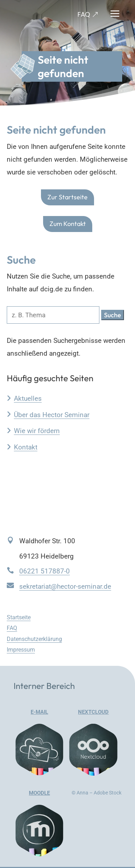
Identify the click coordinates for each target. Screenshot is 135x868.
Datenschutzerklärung (34, 639)
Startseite (19, 617)
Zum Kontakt (68, 224)
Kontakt (26, 447)
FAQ (84, 14)
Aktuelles (28, 398)
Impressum (21, 650)
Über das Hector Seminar (52, 415)
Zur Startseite (67, 197)
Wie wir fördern (37, 431)
